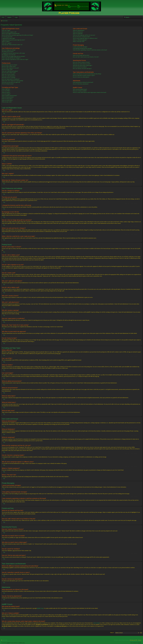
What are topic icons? (7, 102)
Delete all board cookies (124, 640)
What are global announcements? (9, 96)
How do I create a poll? (7, 70)
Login (16, 17)
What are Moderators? (78, 32)
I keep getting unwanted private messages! (82, 48)
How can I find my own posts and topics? (82, 69)
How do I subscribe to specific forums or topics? (84, 75)
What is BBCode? (6, 89)
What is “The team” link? (79, 41)
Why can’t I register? (7, 43)
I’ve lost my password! (7, 37)
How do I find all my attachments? (81, 84)
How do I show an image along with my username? (14, 56)
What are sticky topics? (7, 99)
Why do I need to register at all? (9, 32)
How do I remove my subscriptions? (81, 77)
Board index (5, 21)
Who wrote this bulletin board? (80, 89)
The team (116, 640)
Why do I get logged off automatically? (11, 34)
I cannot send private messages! (80, 47)
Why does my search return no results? (82, 64)
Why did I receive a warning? (9, 78)
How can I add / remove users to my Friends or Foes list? (86, 57)
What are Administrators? (79, 30)
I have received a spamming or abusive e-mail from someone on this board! (90, 50)
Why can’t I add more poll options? (10, 71)
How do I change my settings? (9, 50)
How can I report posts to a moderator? (11, 79)
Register (9, 17)
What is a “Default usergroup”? (80, 40)
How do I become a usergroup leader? (81, 37)
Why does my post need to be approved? (11, 82)
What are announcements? (8, 97)
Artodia (140, 643)
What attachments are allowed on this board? (83, 82)
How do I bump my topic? (8, 84)
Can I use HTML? (6, 91)
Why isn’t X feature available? (80, 91)
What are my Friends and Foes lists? (81, 55)
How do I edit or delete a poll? (9, 73)
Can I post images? (6, 94)
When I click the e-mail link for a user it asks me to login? (15, 59)
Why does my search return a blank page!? (83, 65)
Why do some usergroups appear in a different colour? (85, 38)
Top (4, 114)
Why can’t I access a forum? (8, 74)
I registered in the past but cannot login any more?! (13, 40)
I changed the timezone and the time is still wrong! (13, 53)
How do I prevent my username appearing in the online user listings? (17, 35)
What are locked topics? (7, 100)
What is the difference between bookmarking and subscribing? (87, 74)
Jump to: (112, 632)
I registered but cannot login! (8, 38)
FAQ (3, 17)
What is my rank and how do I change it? (11, 58)
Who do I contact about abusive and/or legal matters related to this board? (90, 92)
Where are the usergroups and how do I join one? (84, 35)
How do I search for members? (80, 67)
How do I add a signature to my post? (10, 68)
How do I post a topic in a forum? (10, 65)
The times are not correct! (8, 52)
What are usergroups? (78, 34)
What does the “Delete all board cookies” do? (12, 45)
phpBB (8, 643)
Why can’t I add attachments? (9, 76)
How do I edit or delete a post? (9, 66)
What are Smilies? (6, 92)
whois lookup (97, 623)
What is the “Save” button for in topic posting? (12, 81)
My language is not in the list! (9, 55)
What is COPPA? (6, 41)
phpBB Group (40, 608)
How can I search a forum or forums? (81, 62)
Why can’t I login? (6, 30)
